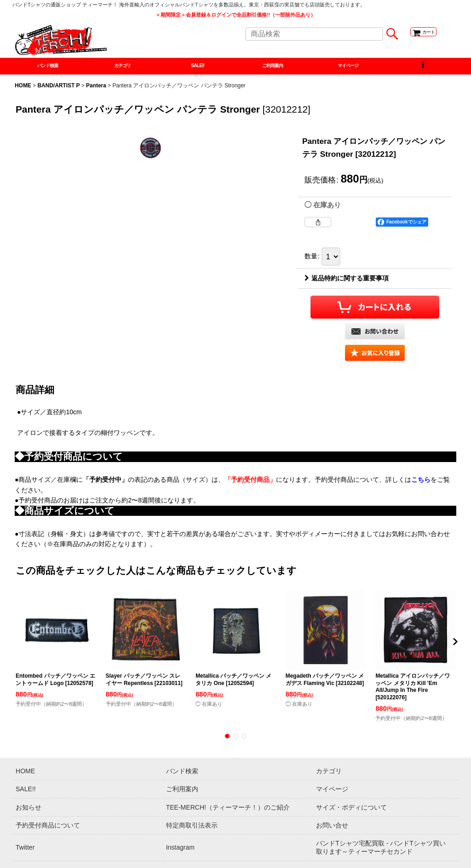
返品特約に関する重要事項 (347, 282)
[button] (423, 68)
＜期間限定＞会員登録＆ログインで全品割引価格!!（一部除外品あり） (235, 15)
